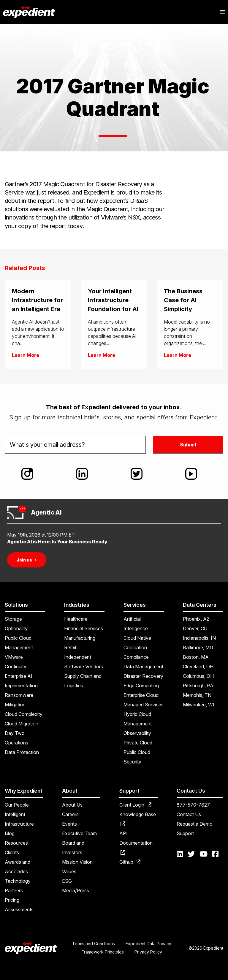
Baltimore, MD (198, 647)
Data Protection (22, 752)
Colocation (135, 647)
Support (185, 833)
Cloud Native (137, 638)
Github (130, 862)
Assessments (19, 910)
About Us (72, 805)
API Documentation (136, 843)
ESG (67, 881)
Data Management (143, 667)
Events (69, 824)
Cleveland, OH (198, 667)
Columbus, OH (198, 676)
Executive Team (79, 833)
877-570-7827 (193, 805)
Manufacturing (80, 638)
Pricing (12, 900)
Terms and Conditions (94, 944)
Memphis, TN (197, 695)
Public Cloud (137, 752)
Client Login (135, 805)
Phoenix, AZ (196, 619)
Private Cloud (138, 743)
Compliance (136, 657)
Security (132, 762)
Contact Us (189, 814)
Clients (12, 852)
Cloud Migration (22, 724)
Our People (17, 805)
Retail (70, 647)
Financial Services (84, 628)
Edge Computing (141, 686)
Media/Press (76, 890)
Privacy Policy (148, 952)
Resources (16, 843)
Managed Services (144, 705)
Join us (27, 560)
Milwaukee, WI (199, 705)
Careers (70, 814)
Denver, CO (195, 628)
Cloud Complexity (24, 714)
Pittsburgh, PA (198, 686)
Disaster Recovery (143, 676)
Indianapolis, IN (199, 638)
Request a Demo (195, 824)
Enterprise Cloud (141, 695)
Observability (137, 733)
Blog (10, 833)
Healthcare (76, 619)
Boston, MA (196, 657)
